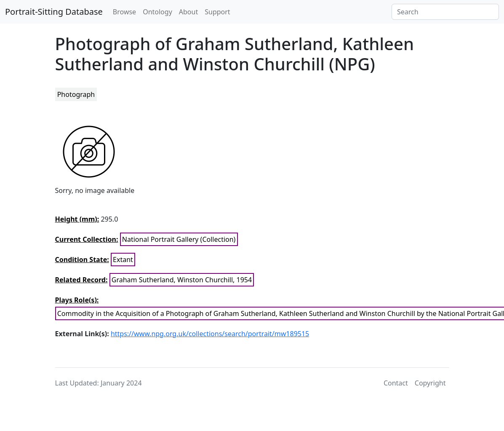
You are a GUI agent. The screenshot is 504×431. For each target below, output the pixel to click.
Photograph (76, 94)
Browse (124, 12)
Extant (123, 260)
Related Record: (81, 280)
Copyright (430, 383)
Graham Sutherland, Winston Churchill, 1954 (182, 280)
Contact (396, 383)
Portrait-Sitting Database (54, 12)
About (188, 12)
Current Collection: (87, 239)
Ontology (157, 12)
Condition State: (82, 260)
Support (217, 12)
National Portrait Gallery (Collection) (179, 239)
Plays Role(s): (77, 300)
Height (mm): (77, 219)
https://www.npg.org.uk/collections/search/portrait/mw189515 (210, 334)
